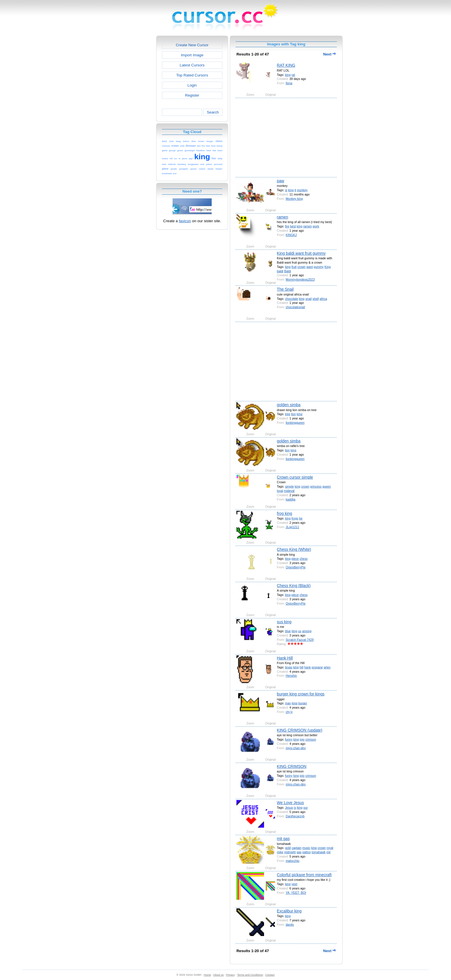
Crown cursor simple (295, 477)
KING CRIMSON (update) (300, 730)
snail (309, 299)
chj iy (289, 712)
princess (316, 486)
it (295, 190)
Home (208, 975)
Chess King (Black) (294, 586)
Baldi (288, 271)
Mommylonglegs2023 (300, 279)
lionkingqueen (295, 423)
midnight (290, 852)
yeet (294, 884)
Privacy (230, 975)
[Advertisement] (131, 122)
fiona (289, 83)
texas (289, 667)
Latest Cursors (192, 65)
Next (330, 54)
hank (308, 667)
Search (213, 112)
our (306, 808)
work (316, 226)
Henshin (291, 676)
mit (328, 852)
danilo (290, 925)
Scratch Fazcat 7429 (300, 640)
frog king (285, 513)
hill (302, 667)
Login (192, 85)
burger (303, 703)
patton (307, 852)
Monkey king (294, 199)
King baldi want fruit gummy (301, 253)
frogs (295, 518)
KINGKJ (291, 235)
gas (299, 852)
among (307, 631)
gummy (319, 267)
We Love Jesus (291, 803)
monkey (302, 190)
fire (287, 226)
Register (192, 95)
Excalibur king (289, 911)
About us (218, 975)
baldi (280, 271)
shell (316, 299)
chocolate (292, 299)
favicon (185, 221)
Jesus (289, 808)
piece (295, 559)
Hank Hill (285, 658)
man (288, 703)
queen (327, 486)
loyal (280, 491)
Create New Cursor (192, 45)
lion (294, 414)
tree (288, 414)
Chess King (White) (294, 549)
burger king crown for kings (301, 694)
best (293, 226)
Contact (270, 975)
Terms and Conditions (250, 975)
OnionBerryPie (296, 567)
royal (330, 848)
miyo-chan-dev (296, 748)
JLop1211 (292, 527)
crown (301, 267)
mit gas (283, 839)
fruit (294, 267)
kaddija (291, 499)
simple (289, 486)
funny (289, 739)
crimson (311, 739)
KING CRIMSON (292, 766)
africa (323, 299)
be (301, 518)
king (288, 75)
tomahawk (319, 852)
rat (293, 75)
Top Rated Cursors (192, 75)
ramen (283, 217)
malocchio (293, 861)
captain (297, 848)
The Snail (285, 289)
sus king (284, 622)
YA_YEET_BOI (296, 893)
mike (280, 852)
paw (281, 181)
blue (288, 631)
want (309, 267)
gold (288, 848)
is (286, 190)
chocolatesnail (295, 307)
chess (304, 559)
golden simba (289, 405)
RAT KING (286, 65)
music (306, 848)
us (300, 631)
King (327, 267)
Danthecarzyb (295, 816)
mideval (289, 491)
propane (317, 667)
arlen (327, 667)
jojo (302, 739)
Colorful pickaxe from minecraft (304, 875)
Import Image (192, 55)
